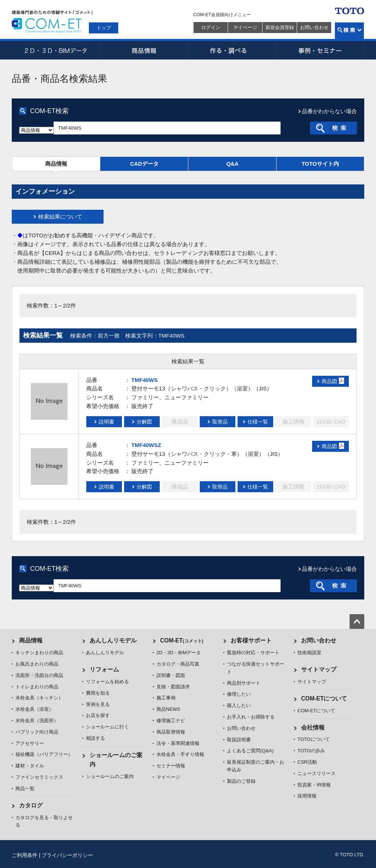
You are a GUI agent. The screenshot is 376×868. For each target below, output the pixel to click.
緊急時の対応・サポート (253, 653)
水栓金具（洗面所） (37, 721)
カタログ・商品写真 (178, 664)
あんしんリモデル (113, 640)
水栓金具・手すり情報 (180, 754)
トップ (104, 28)
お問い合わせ (314, 27)
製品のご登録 (241, 781)
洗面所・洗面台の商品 (39, 675)
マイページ (245, 27)
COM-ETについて (324, 698)
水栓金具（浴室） (35, 709)
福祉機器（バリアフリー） (44, 754)
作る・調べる (232, 50)
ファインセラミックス (39, 777)
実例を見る (98, 704)
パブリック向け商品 (37, 732)
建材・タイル (30, 766)
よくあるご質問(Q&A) (250, 751)
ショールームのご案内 (110, 776)
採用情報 (307, 796)
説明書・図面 (171, 675)
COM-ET (182, 640)
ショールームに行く (107, 727)
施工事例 (166, 698)
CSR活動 (307, 762)
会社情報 (313, 727)
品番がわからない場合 (329, 111)
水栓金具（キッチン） (39, 698)
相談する (95, 738)
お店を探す (98, 715)
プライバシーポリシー (67, 855)
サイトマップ (319, 669)
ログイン (211, 27)
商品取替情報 (171, 732)
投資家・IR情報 (314, 785)
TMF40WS (145, 380)
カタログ (31, 805)
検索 (349, 31)
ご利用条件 (25, 855)
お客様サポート (251, 640)
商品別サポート (244, 683)
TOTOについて (314, 739)
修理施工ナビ (171, 721)
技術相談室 (309, 653)
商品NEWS (168, 709)
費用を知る (98, 693)
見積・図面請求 (173, 687)
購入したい (239, 705)
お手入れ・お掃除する (251, 717)
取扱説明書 (239, 740)
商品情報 (144, 50)
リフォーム (104, 669)
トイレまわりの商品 (37, 687)
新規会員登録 (280, 27)
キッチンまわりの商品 (39, 653)
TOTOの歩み (311, 751)
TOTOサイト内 (320, 164)
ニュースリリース (317, 773)
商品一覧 (25, 788)
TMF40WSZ (146, 445)
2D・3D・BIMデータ (56, 50)
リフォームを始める (107, 682)
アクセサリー (30, 743)
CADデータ (144, 164)
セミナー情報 (171, 766)
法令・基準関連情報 (178, 743)
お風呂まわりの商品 (37, 664)
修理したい (239, 694)
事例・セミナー (320, 50)
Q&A (232, 164)
